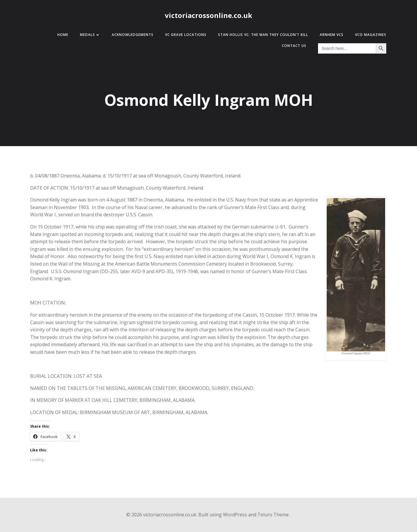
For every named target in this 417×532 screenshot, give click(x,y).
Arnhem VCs (332, 35)
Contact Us (294, 46)
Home (63, 35)
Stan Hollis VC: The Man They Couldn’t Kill (263, 35)
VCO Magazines (371, 35)
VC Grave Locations (186, 35)
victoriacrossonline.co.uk (209, 15)
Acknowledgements (133, 35)
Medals (90, 35)
